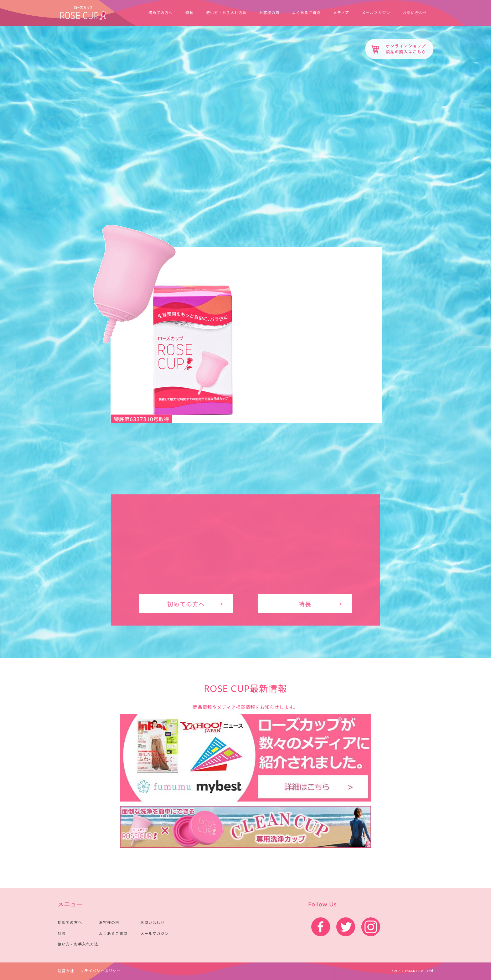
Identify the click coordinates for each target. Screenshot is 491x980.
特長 (189, 13)
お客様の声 (269, 13)
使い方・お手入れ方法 (226, 13)
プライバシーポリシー (101, 971)
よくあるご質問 (306, 13)
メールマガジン (376, 13)
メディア (341, 13)
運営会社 (66, 971)
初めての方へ (161, 13)
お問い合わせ (415, 13)
